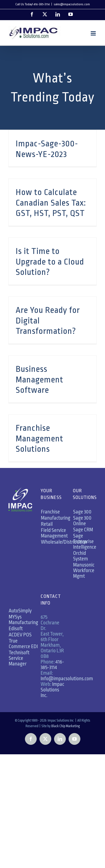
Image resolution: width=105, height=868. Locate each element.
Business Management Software (39, 380)
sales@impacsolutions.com (72, 4)
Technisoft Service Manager (19, 658)
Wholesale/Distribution (64, 542)
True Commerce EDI (23, 644)
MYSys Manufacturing (23, 620)
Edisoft (16, 629)
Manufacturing (56, 518)
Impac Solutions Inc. (52, 690)
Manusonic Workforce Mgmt (84, 570)
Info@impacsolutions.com (67, 679)
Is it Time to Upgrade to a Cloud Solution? (50, 262)
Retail (47, 524)
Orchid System (81, 556)
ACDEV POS (20, 635)
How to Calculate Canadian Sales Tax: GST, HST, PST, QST (51, 203)
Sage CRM (83, 530)
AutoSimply (20, 611)
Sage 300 (82, 512)
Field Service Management (54, 533)
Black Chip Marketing (66, 726)
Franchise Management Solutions (39, 438)
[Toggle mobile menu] (94, 33)
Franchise (50, 512)
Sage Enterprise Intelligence (85, 541)
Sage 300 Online (82, 521)
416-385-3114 (52, 665)
